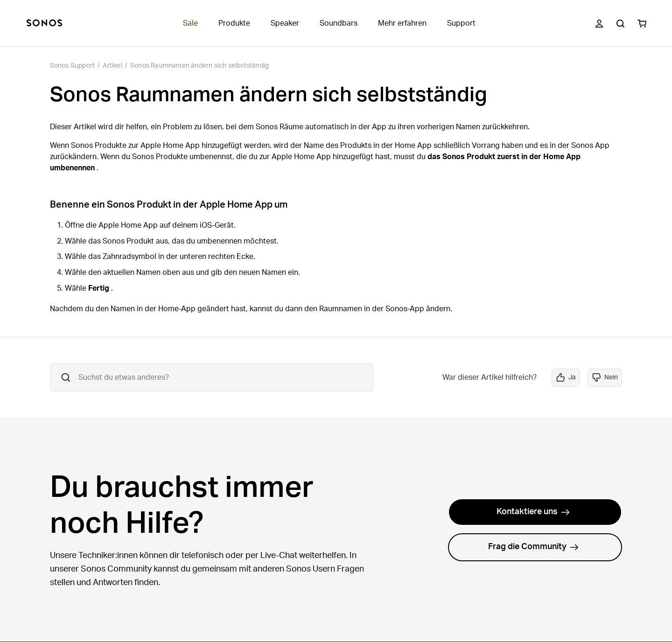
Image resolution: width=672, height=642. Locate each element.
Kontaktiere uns (533, 512)
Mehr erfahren (402, 23)
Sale (190, 23)
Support (461, 23)
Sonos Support (73, 66)
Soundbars (339, 23)
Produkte (234, 23)
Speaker (285, 23)
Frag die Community (533, 547)
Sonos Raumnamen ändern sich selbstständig (199, 66)
